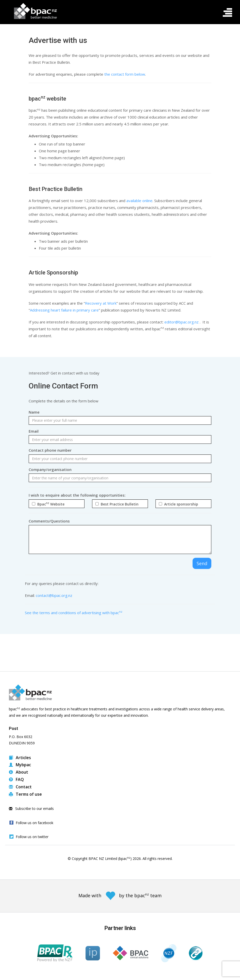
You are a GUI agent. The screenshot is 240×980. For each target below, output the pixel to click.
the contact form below (125, 74)
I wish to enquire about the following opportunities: (77, 495)
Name (34, 412)
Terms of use (25, 794)
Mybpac (20, 765)
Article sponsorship (180, 504)
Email (34, 431)
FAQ (16, 779)
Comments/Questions (49, 521)
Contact (20, 787)
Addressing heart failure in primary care (64, 310)
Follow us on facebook (35, 823)
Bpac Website (50, 504)
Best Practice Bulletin (119, 504)
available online (139, 201)
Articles (20, 758)
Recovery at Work (101, 303)
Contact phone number (50, 450)
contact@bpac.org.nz (54, 595)
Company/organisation (50, 469)
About (19, 772)
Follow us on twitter (32, 837)
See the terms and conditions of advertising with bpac (74, 613)
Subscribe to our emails (31, 808)
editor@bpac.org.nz (182, 322)
